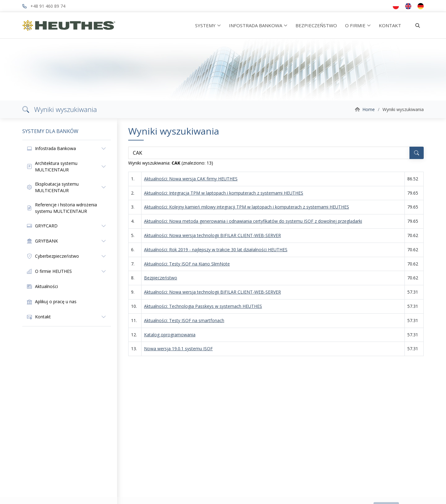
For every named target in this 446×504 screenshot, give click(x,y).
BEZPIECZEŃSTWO (316, 25)
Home (369, 109)
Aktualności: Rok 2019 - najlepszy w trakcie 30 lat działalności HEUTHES (216, 250)
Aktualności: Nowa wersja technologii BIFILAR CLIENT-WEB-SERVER (212, 235)
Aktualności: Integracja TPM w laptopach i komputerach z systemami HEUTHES (224, 193)
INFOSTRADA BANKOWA (256, 25)
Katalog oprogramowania (170, 335)
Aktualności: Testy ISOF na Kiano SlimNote (187, 264)
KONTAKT (390, 25)
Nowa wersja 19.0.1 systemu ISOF (178, 349)
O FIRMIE (355, 25)
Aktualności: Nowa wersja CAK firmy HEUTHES (191, 179)
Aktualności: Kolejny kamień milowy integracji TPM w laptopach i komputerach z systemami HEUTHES (247, 207)
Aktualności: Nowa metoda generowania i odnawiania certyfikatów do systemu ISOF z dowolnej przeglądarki (253, 221)
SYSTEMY (205, 25)
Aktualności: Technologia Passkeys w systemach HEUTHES (203, 306)
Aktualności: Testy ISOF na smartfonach (184, 320)
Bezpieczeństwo (161, 278)
